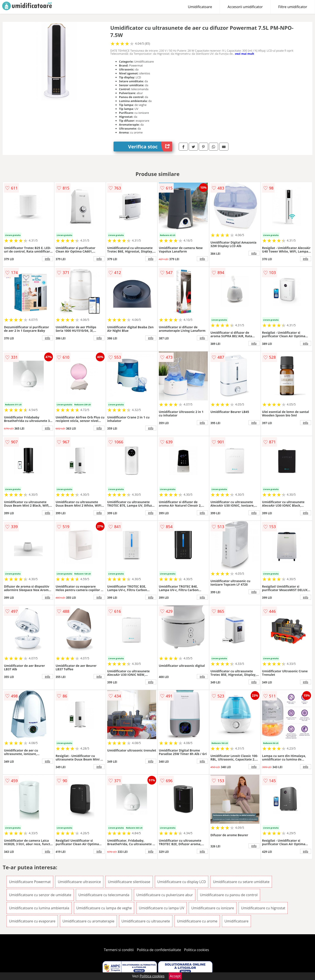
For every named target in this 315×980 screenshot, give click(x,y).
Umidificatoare (200, 7)
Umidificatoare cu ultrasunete (146, 921)
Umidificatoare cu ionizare (213, 908)
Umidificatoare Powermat (30, 882)
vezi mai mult (245, 54)
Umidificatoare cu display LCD (182, 882)
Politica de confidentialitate (159, 950)
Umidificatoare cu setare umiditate (241, 882)
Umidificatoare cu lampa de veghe (104, 908)
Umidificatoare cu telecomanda (104, 895)
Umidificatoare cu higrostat (263, 908)
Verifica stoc (150, 147)
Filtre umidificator (293, 7)
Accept (175, 976)
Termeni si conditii (119, 950)
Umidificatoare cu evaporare (32, 921)
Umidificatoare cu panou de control (229, 895)
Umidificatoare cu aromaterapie (88, 921)
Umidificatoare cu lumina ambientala (39, 908)
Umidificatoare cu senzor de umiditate (40, 895)
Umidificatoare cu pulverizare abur (164, 895)
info (47, 259)
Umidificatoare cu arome (197, 921)
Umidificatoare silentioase (129, 882)
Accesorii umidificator (245, 7)
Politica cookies (197, 950)
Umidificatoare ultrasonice (79, 882)
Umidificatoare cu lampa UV (162, 908)
